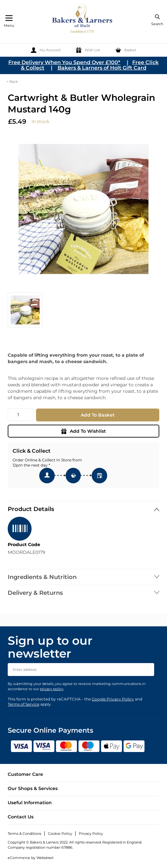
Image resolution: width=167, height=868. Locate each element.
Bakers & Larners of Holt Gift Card (102, 68)
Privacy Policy (91, 834)
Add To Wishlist (83, 431)
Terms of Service (23, 704)
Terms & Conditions (24, 834)
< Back (12, 82)
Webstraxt (45, 858)
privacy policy (52, 689)
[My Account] (46, 50)
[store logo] (83, 19)
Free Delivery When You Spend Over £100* (64, 62)
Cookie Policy (60, 834)
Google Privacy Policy (113, 699)
